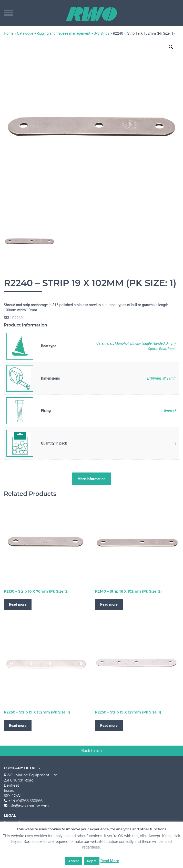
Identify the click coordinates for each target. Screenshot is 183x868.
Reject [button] (92, 861)
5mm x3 (170, 411)
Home (9, 33)
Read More (110, 861)
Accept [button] (74, 861)
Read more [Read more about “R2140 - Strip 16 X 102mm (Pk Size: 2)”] (109, 604)
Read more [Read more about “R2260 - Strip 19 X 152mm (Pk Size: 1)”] (18, 726)
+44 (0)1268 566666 (26, 801)
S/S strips (102, 33)
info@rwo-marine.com (29, 806)
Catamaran (105, 343)
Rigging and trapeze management (63, 33)
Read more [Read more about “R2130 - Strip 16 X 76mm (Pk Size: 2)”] (18, 604)
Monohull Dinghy (128, 343)
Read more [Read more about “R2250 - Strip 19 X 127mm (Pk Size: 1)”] (109, 726)
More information (91, 479)
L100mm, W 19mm (162, 378)
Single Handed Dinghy (159, 343)
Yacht (172, 349)
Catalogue (25, 33)
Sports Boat (157, 349)
